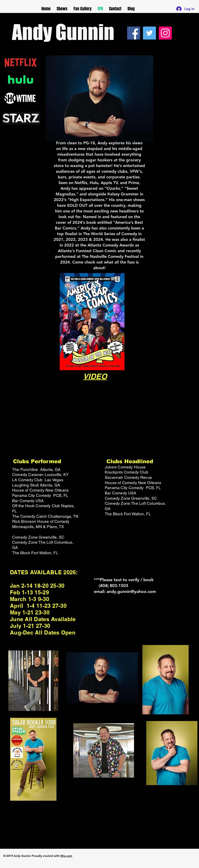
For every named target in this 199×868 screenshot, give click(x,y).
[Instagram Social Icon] (165, 33)
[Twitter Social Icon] (149, 33)
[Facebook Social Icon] (134, 33)
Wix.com (66, 856)
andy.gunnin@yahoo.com (131, 591)
